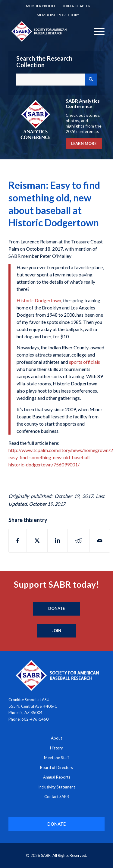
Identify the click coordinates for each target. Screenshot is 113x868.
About (56, 738)
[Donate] (56, 609)
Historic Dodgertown (39, 300)
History (56, 748)
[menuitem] (41, 6)
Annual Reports (57, 777)
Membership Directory (58, 15)
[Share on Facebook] (18, 541)
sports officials (85, 362)
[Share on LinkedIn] (58, 541)
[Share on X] (37, 541)
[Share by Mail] (100, 541)
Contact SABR (57, 797)
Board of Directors (56, 767)
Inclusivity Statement (57, 787)
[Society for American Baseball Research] (47, 31)
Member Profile (41, 6)
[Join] (56, 631)
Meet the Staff (56, 758)
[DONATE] (56, 824)
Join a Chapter (77, 6)
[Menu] (96, 31)
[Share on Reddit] (79, 541)
